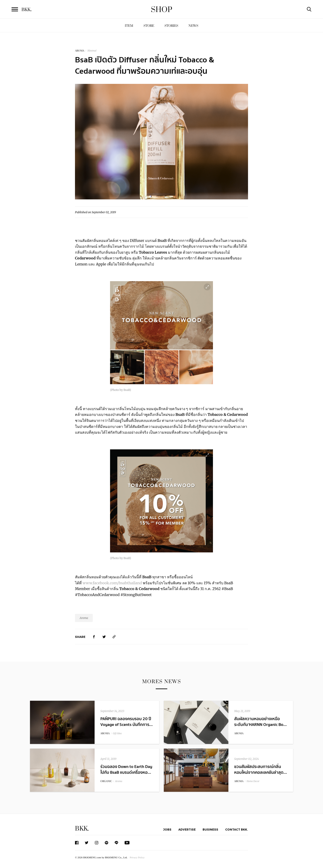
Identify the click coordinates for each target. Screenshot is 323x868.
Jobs (167, 829)
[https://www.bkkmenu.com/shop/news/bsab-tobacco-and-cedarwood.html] (114, 637)
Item (129, 26)
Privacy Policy (137, 857)
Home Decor (253, 781)
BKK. (82, 829)
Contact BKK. (237, 829)
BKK (27, 10)
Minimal (92, 51)
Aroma (84, 618)
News (193, 26)
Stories (171, 26)
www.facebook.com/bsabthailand (112, 583)
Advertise (187, 829)
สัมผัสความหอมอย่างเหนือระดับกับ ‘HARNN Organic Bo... (260, 722)
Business (210, 829)
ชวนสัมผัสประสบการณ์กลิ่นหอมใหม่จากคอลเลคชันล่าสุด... (261, 770)
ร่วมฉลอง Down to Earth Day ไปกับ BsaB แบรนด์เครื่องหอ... (126, 770)
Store (149, 26)
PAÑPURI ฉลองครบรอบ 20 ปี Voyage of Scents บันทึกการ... (127, 722)
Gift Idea (117, 733)
